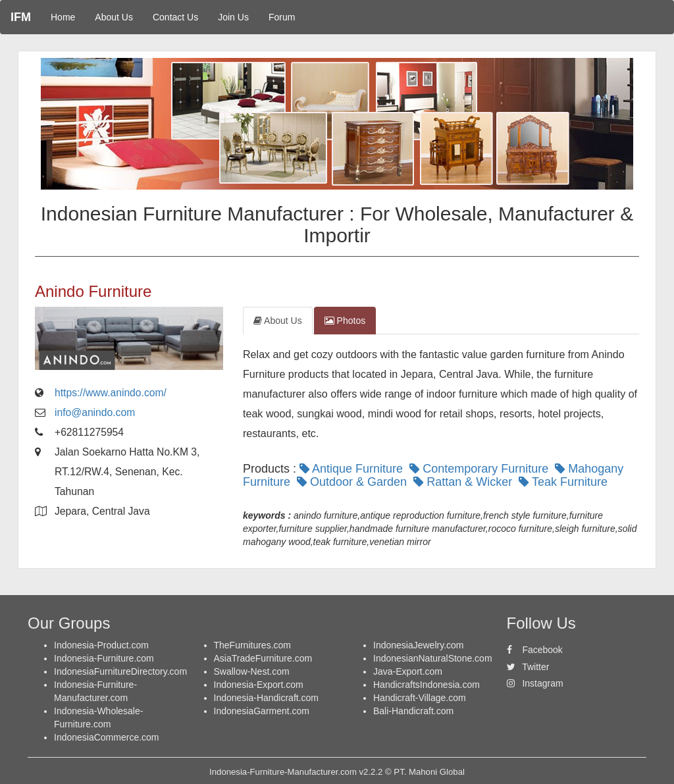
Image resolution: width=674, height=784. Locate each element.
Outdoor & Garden (353, 482)
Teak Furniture (565, 482)
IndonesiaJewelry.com (418, 645)
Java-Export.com (408, 671)
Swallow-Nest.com (252, 671)
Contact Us (175, 17)
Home (63, 17)
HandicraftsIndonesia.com (427, 685)
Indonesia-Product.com (101, 645)
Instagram (535, 683)
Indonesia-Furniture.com (104, 658)
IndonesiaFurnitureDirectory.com (120, 671)
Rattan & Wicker (464, 482)
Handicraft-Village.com (420, 698)
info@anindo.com (95, 412)
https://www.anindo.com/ (111, 393)
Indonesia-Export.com (259, 685)
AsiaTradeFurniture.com (263, 658)
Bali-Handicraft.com (413, 711)
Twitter (528, 667)
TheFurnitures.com (252, 645)
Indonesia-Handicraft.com (267, 698)
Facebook (535, 650)
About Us (114, 17)
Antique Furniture (353, 469)
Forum (282, 17)
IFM (21, 17)
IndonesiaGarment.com (262, 711)
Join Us (233, 17)
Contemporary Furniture (480, 469)
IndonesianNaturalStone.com (433, 658)
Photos (345, 321)
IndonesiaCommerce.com (107, 737)
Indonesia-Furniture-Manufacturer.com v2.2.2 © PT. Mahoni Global (337, 772)
